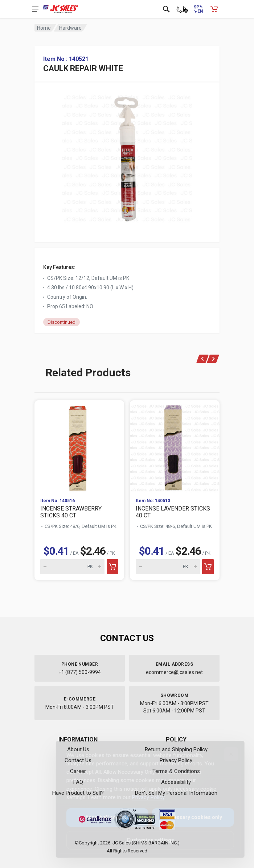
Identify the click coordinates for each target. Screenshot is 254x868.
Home (44, 28)
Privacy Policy (142, 797)
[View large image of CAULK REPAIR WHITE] (127, 157)
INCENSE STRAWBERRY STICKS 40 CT (71, 512)
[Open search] (166, 9)
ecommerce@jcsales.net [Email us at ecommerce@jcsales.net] (174, 672)
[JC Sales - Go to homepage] (60, 9)
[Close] (225, 754)
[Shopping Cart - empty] (214, 9)
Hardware (70, 28)
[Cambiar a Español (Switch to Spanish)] (198, 9)
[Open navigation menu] (35, 9)
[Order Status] (182, 9)
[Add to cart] (112, 567)
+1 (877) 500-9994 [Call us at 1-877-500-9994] (80, 672)
